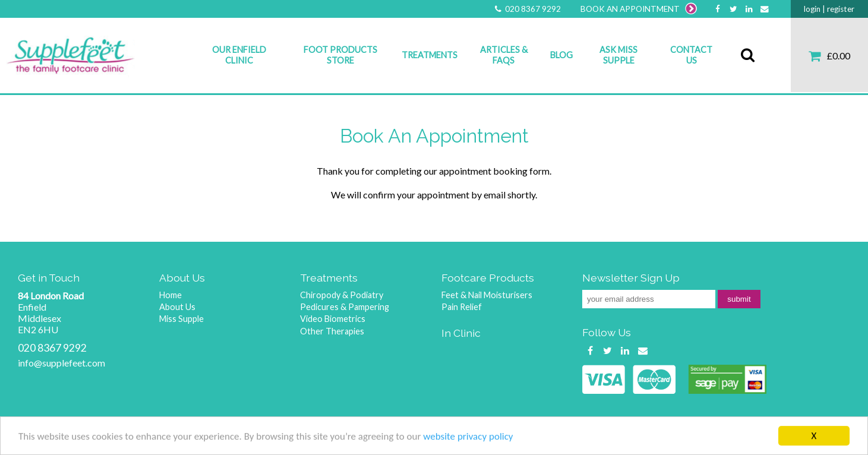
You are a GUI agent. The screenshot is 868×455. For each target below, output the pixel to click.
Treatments (430, 55)
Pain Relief (462, 307)
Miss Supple (182, 319)
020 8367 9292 (526, 9)
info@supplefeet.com (61, 363)
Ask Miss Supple (618, 55)
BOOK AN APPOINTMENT (639, 9)
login (812, 9)
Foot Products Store (340, 55)
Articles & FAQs (504, 55)
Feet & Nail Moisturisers (487, 295)
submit (739, 299)
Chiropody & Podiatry (342, 295)
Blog (561, 55)
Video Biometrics (333, 319)
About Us (177, 307)
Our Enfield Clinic (239, 55)
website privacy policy (468, 437)
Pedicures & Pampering (345, 307)
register (841, 9)
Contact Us (691, 55)
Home (171, 295)
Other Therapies (332, 331)
